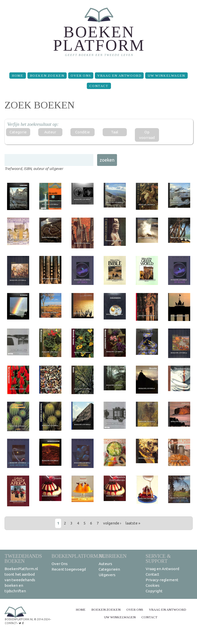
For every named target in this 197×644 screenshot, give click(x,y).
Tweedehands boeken (23, 558)
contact (11, 623)
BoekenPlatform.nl (78, 556)
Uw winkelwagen (166, 76)
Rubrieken (113, 556)
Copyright (154, 591)
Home (17, 76)
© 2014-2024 (41, 619)
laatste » (133, 523)
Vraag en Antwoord (119, 76)
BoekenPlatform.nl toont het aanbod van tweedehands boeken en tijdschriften (21, 580)
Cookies (153, 585)
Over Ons (81, 76)
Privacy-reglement (162, 580)
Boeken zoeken (47, 76)
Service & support (158, 558)
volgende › (112, 523)
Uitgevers (107, 575)
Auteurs (105, 564)
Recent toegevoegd (69, 569)
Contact (99, 86)
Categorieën (109, 569)
